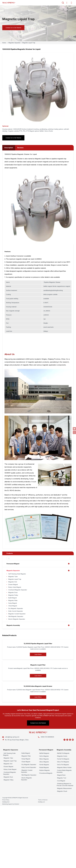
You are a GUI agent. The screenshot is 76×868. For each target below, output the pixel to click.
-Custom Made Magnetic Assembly (64, 771)
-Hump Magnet (26, 759)
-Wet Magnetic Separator (29, 775)
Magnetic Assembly (13, 625)
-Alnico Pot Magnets (63, 762)
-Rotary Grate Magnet (10, 769)
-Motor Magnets (44, 759)
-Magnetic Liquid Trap (10, 761)
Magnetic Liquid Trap (29, 43)
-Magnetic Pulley (8, 780)
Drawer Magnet (13, 584)
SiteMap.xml (41, 802)
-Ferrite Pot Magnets (63, 759)
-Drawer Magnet (8, 767)
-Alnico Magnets (44, 762)
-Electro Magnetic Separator (26, 779)
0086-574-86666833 (47, 737)
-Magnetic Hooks (62, 756)
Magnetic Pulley (13, 595)
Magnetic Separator (15, 43)
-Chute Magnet (26, 762)
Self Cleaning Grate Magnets (17, 574)
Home (4, 43)
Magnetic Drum (13, 592)
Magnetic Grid (13, 582)
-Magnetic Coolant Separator (27, 771)
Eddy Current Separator (16, 611)
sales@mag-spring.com (12, 737)
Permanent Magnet (13, 564)
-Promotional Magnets (46, 773)
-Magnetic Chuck (62, 791)
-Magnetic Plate (26, 756)
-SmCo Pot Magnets (63, 765)
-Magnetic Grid (8, 764)
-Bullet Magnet (26, 753)
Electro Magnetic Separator (17, 619)
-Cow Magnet (61, 781)
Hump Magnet (13, 603)
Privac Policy (6, 800)
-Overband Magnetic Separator (10, 773)
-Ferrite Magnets (44, 765)
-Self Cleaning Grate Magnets (9, 754)
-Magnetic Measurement (64, 788)
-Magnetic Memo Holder (64, 767)
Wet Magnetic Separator (16, 616)
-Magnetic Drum (8, 777)
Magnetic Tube (13, 577)
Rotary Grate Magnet (15, 587)
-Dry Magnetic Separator (29, 765)
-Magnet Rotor (61, 775)
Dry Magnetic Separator (16, 608)
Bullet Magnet (13, 598)
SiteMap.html (6, 802)
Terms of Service (43, 800)
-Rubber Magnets (44, 770)
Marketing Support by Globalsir (11, 804)
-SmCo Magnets (44, 756)
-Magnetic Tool (61, 778)
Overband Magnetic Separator (18, 590)
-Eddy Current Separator (29, 767)
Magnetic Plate (13, 600)
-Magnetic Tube (8, 758)
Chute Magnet (13, 606)
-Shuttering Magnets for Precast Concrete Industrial (65, 785)
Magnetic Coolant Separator (17, 614)
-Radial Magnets (44, 767)
